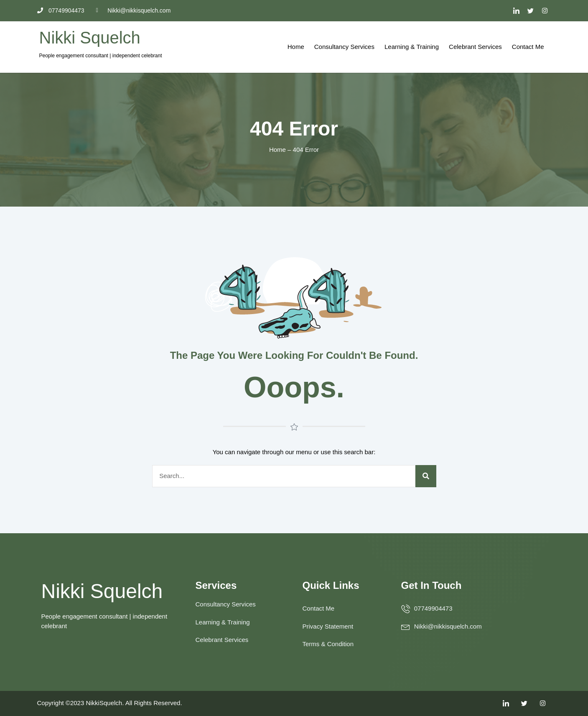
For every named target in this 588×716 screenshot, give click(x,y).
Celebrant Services (475, 47)
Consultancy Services (344, 47)
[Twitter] (530, 10)
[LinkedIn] (516, 10)
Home (296, 47)
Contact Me (528, 47)
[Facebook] (545, 10)
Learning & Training (412, 47)
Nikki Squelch (90, 38)
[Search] (426, 476)
